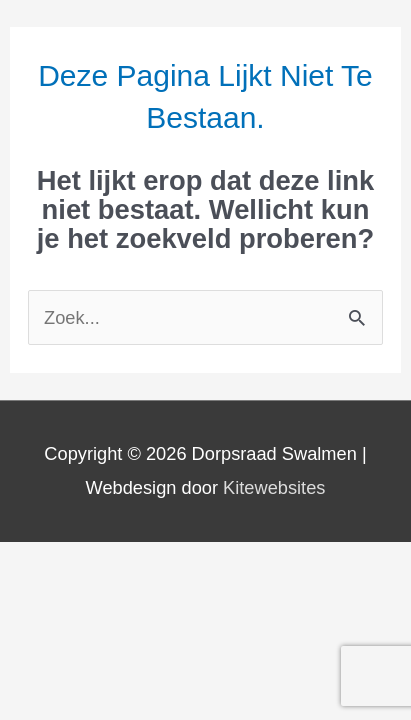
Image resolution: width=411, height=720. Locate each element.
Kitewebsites (274, 487)
